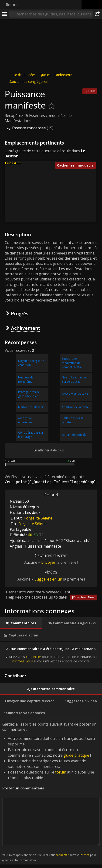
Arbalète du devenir (75, 394)
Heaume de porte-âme (26, 380)
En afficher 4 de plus (49, 450)
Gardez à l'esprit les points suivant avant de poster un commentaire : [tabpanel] (51, 792)
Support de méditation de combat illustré (72, 363)
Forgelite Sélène (38, 518)
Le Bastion (13, 163)
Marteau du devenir (31, 407)
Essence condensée (29, 128)
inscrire (85, 855)
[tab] (21, 623)
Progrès (20, 313)
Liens (92, 91)
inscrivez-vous (22, 661)
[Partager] (97, 14)
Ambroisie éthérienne (25, 420)
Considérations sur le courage (31, 435)
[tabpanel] (51, 655)
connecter (33, 656)
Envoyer (48, 562)
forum (61, 772)
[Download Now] (84, 597)
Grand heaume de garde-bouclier (74, 380)
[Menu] (5, 14)
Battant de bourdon (75, 435)
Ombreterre (63, 75)
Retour (12, 5)
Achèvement (25, 328)
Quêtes (45, 75)
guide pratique (76, 755)
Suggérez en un (48, 579)
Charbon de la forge (75, 407)
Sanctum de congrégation (29, 82)
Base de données (22, 75)
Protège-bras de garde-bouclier (29, 394)
